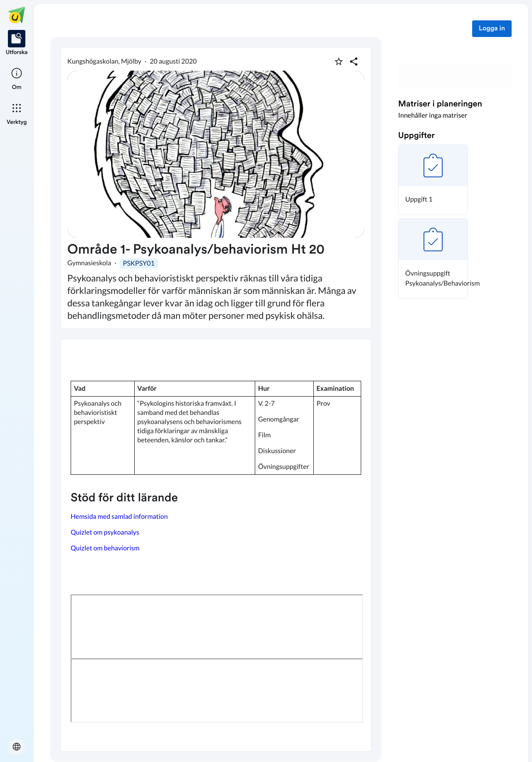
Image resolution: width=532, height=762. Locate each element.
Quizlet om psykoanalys (105, 532)
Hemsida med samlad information (120, 517)
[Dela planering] (354, 62)
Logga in (492, 29)
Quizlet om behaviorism (106, 548)
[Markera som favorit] (339, 62)
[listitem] (17, 43)
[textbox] (216, 545)
